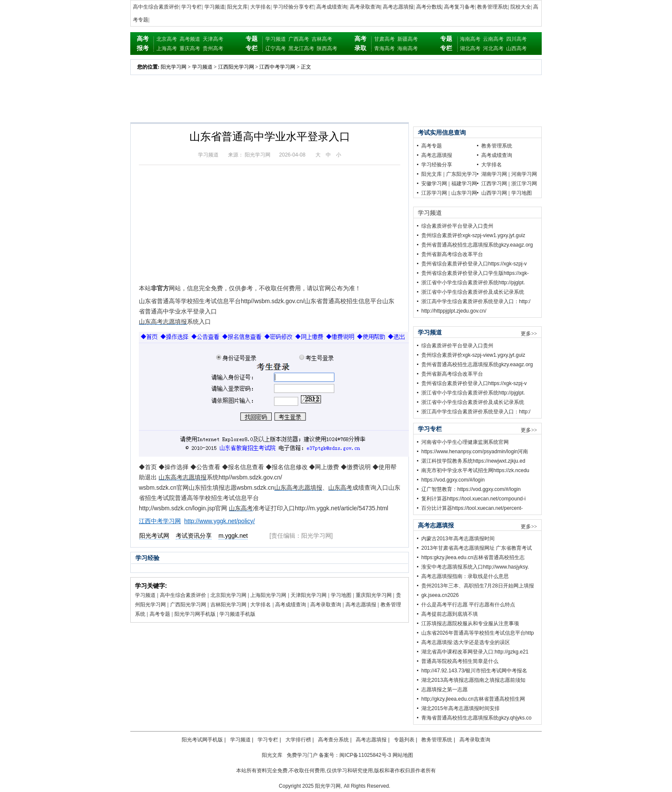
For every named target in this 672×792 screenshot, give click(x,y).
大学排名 (261, 7)
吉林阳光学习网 (228, 605)
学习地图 (341, 595)
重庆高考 (190, 48)
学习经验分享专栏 (294, 7)
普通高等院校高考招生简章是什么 (460, 661)
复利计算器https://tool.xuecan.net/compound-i (473, 499)
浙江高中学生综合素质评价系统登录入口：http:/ (476, 301)
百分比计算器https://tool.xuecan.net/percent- (472, 508)
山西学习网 (494, 193)
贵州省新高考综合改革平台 (452, 254)
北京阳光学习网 (228, 595)
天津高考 (213, 39)
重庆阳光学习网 (374, 595)
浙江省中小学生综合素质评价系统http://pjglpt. (473, 283)
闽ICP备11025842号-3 (365, 755)
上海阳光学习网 (268, 595)
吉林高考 (322, 39)
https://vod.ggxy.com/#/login (453, 480)
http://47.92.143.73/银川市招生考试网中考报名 (474, 671)
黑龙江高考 (301, 48)
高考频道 (190, 39)
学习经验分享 (437, 165)
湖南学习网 (494, 174)
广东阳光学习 (462, 174)
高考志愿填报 (398, 7)
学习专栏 (192, 7)
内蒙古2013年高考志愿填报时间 (458, 539)
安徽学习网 (434, 184)
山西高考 (516, 48)
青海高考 (384, 48)
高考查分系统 (333, 740)
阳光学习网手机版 (195, 614)
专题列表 (404, 740)
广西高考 (299, 39)
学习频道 (215, 7)
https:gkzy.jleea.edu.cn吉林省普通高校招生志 (473, 557)
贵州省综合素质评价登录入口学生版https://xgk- (475, 273)
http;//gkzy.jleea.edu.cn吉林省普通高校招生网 (473, 699)
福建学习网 (464, 184)
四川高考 (516, 39)
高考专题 (160, 614)
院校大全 (521, 7)
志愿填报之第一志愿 (444, 690)
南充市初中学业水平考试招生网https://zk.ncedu (475, 470)
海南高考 (408, 48)
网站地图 (403, 755)
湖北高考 (470, 48)
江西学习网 (494, 184)
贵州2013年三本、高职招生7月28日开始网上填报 (478, 586)
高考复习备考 (459, 7)
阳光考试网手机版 (202, 740)
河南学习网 (524, 174)
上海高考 (167, 48)
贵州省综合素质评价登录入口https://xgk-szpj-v (474, 264)
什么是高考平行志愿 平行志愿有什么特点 (468, 605)
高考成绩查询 (332, 7)
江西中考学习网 (277, 67)
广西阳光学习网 (188, 605)
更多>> (529, 334)
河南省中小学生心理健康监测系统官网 (465, 442)
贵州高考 (213, 48)
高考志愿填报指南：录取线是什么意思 (465, 576)
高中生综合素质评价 (156, 7)
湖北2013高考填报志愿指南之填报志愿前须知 (473, 680)
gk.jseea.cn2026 (440, 595)
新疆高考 (408, 39)
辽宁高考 (276, 48)
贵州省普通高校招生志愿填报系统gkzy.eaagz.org (477, 245)
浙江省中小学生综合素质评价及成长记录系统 (473, 292)
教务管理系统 (492, 7)
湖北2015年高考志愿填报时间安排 (460, 708)
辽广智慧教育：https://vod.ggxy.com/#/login (471, 489)
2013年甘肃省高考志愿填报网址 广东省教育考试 (477, 548)
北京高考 (167, 39)
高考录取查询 (365, 7)
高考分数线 (429, 7)
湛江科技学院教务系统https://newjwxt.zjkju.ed (473, 461)
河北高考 (493, 48)
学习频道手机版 (237, 614)
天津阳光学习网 (309, 595)
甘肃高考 (384, 39)
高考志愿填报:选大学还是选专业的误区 (466, 642)
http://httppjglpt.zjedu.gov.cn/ (454, 311)
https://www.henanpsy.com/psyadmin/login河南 (475, 452)
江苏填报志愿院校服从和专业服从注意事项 (470, 623)
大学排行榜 (298, 740)
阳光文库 (237, 7)
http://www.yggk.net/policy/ (220, 521)
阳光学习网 (174, 67)
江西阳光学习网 (236, 67)
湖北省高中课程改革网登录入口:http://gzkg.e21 (475, 652)
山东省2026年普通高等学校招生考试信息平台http (478, 633)
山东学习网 (464, 193)
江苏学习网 (434, 193)
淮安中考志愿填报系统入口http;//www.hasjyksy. (475, 567)
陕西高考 (327, 48)
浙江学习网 (524, 184)
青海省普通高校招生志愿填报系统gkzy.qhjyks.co (476, 718)
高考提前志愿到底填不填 (450, 614)
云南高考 (493, 39)
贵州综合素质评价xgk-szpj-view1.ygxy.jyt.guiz (473, 235)
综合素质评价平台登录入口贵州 (457, 226)
